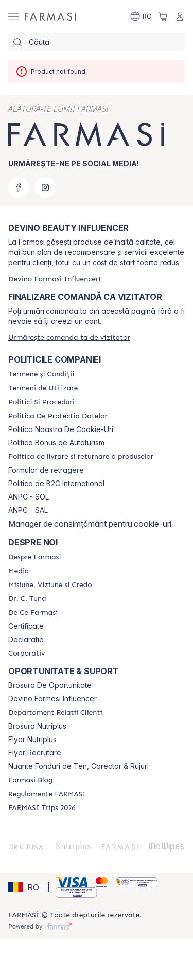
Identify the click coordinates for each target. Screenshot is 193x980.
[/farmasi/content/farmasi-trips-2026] (42, 808)
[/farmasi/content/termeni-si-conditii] (41, 374)
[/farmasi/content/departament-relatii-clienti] (55, 713)
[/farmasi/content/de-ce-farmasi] (33, 613)
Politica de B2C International (56, 484)
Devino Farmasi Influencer (52, 699)
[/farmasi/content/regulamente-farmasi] (47, 794)
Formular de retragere (46, 470)
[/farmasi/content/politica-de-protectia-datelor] (58, 416)
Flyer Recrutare (35, 753)
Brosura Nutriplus (37, 726)
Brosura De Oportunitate (50, 685)
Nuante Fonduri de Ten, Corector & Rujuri (78, 766)
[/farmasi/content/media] (19, 571)
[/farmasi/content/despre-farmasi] (34, 557)
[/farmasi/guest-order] (69, 338)
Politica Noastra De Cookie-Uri (61, 429)
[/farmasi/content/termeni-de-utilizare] (43, 388)
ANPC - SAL (28, 510)
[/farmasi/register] (54, 279)
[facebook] (19, 187)
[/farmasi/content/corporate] (27, 654)
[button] (27, 887)
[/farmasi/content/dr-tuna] (27, 599)
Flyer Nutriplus (32, 740)
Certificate (26, 626)
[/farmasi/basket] (163, 16)
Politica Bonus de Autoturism (56, 443)
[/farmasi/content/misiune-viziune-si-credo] (50, 585)
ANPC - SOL (29, 497)
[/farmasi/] (50, 16)
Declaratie (26, 640)
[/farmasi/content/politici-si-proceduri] (41, 402)
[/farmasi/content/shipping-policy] (81, 457)
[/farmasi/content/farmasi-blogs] (30, 780)
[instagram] (45, 187)
